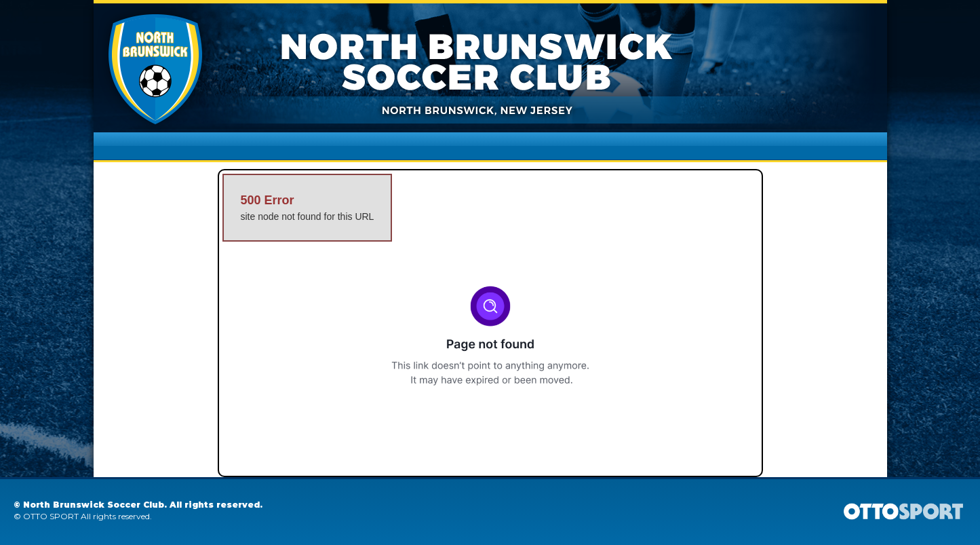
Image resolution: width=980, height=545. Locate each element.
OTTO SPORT (51, 516)
